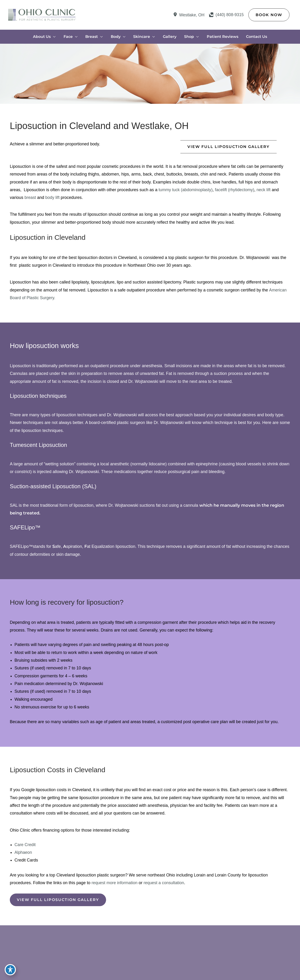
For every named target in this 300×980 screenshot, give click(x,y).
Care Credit (25, 846)
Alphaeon (23, 854)
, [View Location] (191, 15)
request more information (115, 885)
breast (30, 198)
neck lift (266, 190)
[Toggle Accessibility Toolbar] (10, 970)
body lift (53, 198)
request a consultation (165, 885)
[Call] (226, 15)
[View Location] (175, 15)
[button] (269, 15)
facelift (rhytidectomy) (237, 190)
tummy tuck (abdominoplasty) (187, 190)
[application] (55, 37)
